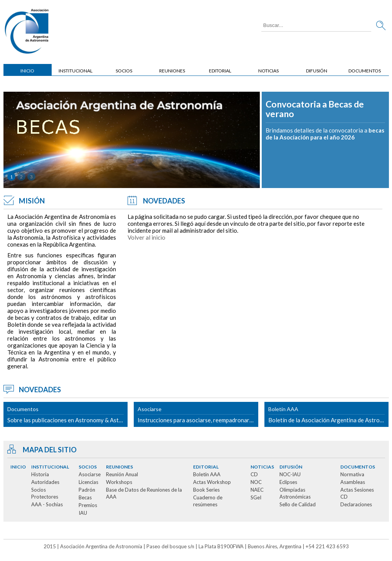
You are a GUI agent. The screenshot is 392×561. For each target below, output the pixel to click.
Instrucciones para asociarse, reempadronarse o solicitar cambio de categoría (198, 415)
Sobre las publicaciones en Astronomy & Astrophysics (68, 415)
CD (254, 474)
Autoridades (45, 482)
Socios (124, 71)
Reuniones (172, 71)
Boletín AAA (207, 474)
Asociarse (90, 474)
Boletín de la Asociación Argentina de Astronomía (329, 415)
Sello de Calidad (298, 504)
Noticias (268, 71)
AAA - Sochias (47, 504)
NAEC (257, 490)
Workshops (119, 482)
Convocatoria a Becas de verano (315, 109)
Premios (88, 505)
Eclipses (288, 482)
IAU (83, 513)
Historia (40, 474)
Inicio (27, 71)
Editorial (220, 71)
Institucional (76, 71)
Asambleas (353, 482)
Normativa (352, 474)
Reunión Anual (122, 474)
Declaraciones (356, 504)
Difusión (317, 71)
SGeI (256, 497)
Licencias (88, 482)
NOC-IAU (290, 474)
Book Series (206, 490)
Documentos (365, 71)
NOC (256, 482)
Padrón (87, 490)
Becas (85, 497)
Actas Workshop (212, 482)
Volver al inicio (146, 237)
